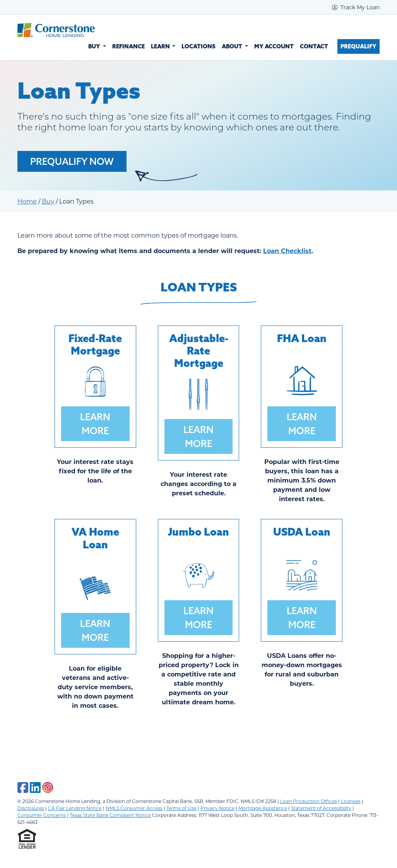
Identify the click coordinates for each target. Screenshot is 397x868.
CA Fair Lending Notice (75, 808)
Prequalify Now (72, 161)
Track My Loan (356, 7)
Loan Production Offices (309, 801)
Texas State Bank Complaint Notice (110, 815)
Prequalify (358, 46)
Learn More (95, 424)
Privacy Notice (217, 808)
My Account (274, 46)
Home (27, 201)
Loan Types (199, 287)
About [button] (233, 46)
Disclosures (31, 808)
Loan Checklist (287, 251)
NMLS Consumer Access (134, 808)
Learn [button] (161, 46)
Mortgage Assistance (263, 808)
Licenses (351, 801)
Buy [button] (95, 46)
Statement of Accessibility (321, 808)
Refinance (128, 46)
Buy (48, 201)
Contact (314, 46)
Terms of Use (181, 808)
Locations (198, 46)
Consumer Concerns (42, 815)
